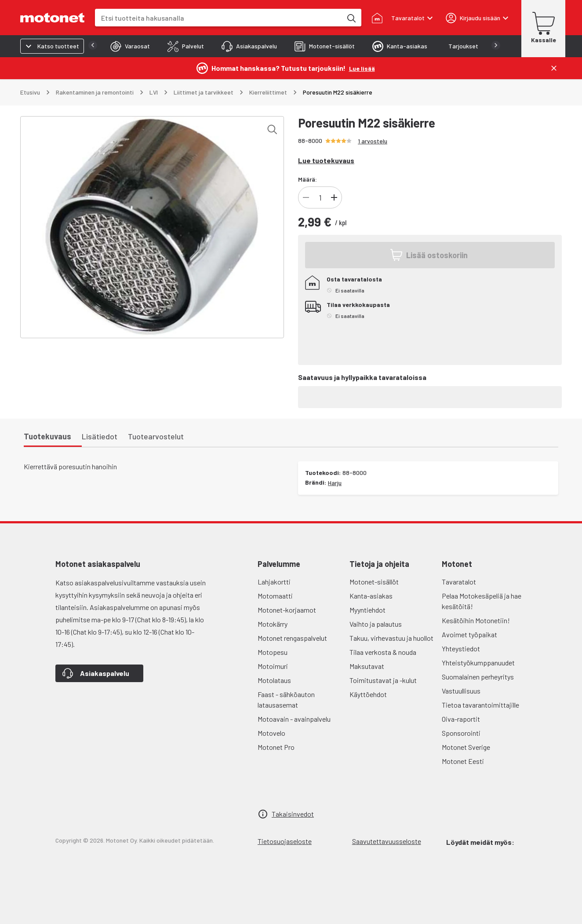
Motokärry (273, 624)
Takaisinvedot (293, 814)
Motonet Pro (276, 747)
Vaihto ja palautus (376, 624)
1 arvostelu (373, 141)
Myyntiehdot (367, 610)
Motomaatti (275, 596)
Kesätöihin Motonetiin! (476, 620)
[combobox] (218, 18)
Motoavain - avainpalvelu (294, 719)
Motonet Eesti (463, 761)
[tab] (113, 46)
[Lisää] (334, 197)
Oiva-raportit (461, 719)
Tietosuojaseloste (285, 841)
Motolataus (274, 680)
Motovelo (271, 733)
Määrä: (307, 179)
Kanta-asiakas (371, 596)
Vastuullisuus (461, 691)
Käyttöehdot (368, 694)
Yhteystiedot (461, 648)
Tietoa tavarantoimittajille (480, 705)
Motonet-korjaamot (287, 610)
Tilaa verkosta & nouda (383, 652)
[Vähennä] (306, 197)
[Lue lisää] (362, 68)
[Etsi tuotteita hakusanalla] (351, 18)
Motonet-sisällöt (374, 582)
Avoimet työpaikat (469, 634)
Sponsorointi (461, 733)
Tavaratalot (459, 582)
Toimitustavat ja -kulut (383, 680)
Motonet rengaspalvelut (292, 638)
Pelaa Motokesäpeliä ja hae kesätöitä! (482, 601)
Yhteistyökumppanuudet (478, 663)
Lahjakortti (274, 582)
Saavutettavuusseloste (387, 841)
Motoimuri (273, 666)
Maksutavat (367, 666)
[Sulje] (554, 68)
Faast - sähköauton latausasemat (286, 699)
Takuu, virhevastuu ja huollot (391, 638)
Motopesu (273, 652)
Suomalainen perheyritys (478, 677)
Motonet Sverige (466, 747)
